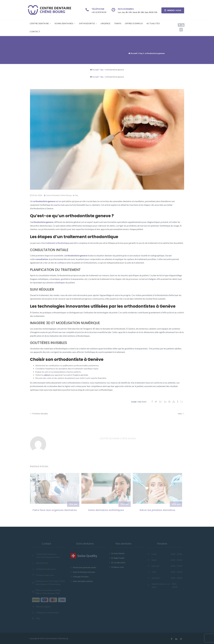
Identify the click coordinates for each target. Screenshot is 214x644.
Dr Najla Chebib (118, 558)
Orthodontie (87, 23)
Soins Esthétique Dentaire (84, 572)
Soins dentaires (64, 23)
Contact (35, 32)
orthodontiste (40, 201)
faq (141, 53)
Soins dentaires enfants (83, 581)
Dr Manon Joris (118, 567)
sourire (57, 205)
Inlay (180, 414)
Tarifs (118, 23)
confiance (62, 263)
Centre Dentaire (39, 23)
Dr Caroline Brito (118, 563)
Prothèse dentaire (40, 414)
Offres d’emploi (134, 23)
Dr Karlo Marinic (118, 553)
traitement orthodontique (57, 243)
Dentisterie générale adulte (85, 567)
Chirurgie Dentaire (81, 577)
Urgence (106, 23)
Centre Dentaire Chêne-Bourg (59, 195)
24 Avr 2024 (37, 195)
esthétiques (60, 282)
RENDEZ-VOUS (173, 10)
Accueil (134, 53)
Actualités (153, 23)
